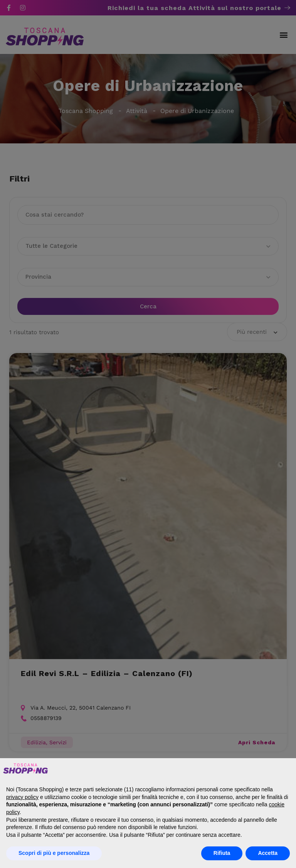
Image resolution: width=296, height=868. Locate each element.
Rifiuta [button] (222, 853)
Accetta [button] (268, 853)
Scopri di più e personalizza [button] (54, 853)
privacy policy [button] (22, 797)
